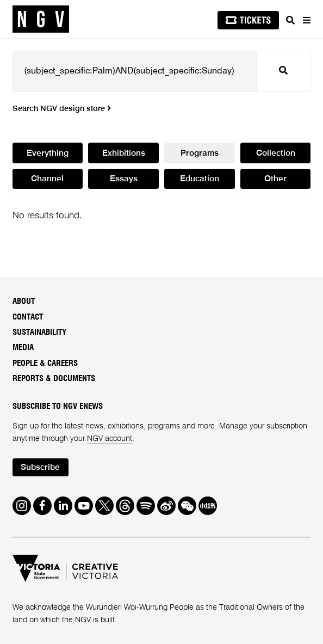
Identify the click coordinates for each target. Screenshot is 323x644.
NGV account (110, 439)
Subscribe (40, 468)
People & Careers (45, 363)
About (24, 301)
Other (275, 179)
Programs (200, 154)
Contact (28, 317)
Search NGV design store (62, 109)
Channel (47, 179)
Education (200, 179)
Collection (276, 154)
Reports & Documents (54, 379)
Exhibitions (124, 154)
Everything (48, 154)
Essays (124, 179)
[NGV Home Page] (41, 19)
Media (23, 348)
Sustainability (39, 332)
